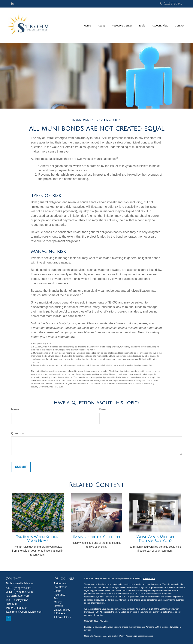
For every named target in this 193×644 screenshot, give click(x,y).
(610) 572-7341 (171, 4)
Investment (60, 587)
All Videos (60, 613)
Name (15, 409)
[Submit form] (21, 467)
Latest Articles (62, 610)
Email (103, 409)
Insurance (60, 595)
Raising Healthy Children (96, 537)
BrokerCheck (149, 578)
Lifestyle (59, 606)
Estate (58, 591)
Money (58, 602)
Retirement (60, 583)
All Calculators (62, 617)
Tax (56, 598)
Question (18, 433)
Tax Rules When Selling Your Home (38, 539)
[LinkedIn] (12, 4)
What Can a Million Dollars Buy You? (155, 539)
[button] (101, 25)
